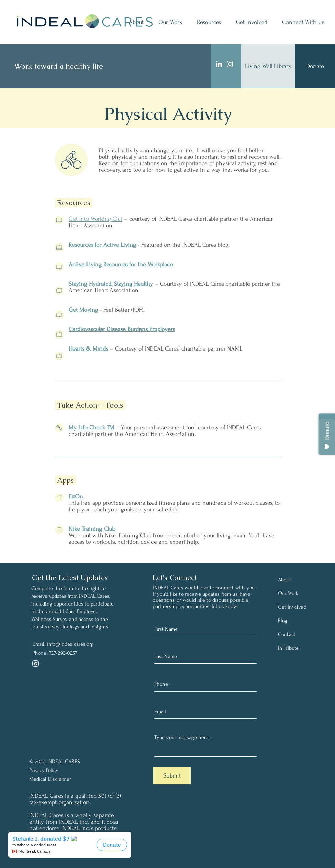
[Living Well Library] (268, 66)
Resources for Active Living (102, 245)
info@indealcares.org (70, 644)
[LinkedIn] (219, 64)
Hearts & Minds (88, 349)
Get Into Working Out (96, 219)
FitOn (76, 496)
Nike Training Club (92, 529)
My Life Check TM (91, 428)
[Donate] (315, 66)
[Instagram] (230, 64)
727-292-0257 (63, 653)
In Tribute (288, 648)
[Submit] (172, 776)
